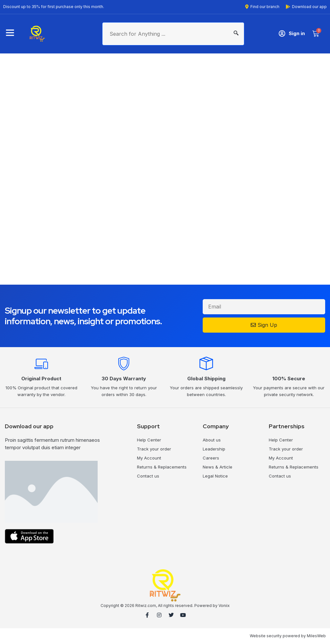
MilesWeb (316, 636)
